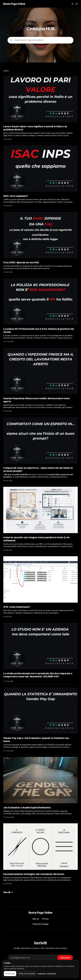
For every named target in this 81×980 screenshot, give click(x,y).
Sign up (36, 919)
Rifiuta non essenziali (27, 974)
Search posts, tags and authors (29, 40)
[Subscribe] (65, 958)
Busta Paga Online (14, 4)
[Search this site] (73, 4)
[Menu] (77, 4)
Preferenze (42, 974)
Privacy (45, 919)
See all (8, 892)
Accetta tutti (10, 974)
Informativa (51, 973)
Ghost (46, 924)
